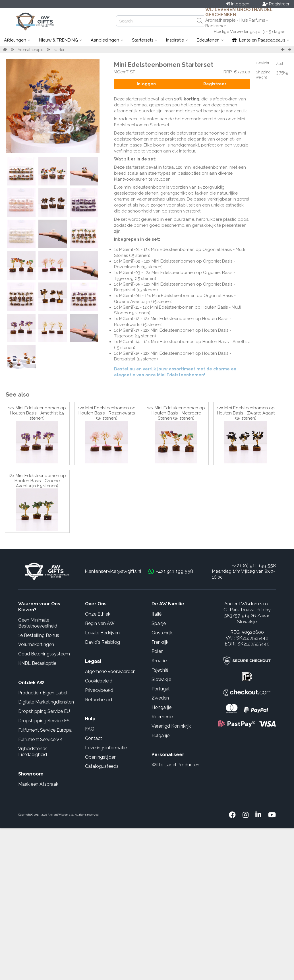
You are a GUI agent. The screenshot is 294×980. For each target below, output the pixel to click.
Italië (157, 614)
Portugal (161, 689)
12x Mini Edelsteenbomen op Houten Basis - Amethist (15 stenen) (37, 413)
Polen (158, 651)
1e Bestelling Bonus (39, 635)
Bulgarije (161, 735)
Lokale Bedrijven (102, 633)
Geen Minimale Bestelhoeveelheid (38, 623)
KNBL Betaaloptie (37, 663)
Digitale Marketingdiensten (46, 702)
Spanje (159, 623)
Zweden (160, 698)
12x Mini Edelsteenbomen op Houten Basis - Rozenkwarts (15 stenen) (107, 413)
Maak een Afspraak (38, 784)
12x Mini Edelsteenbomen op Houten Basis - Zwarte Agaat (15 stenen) (246, 413)
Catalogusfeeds (102, 766)
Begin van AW (100, 623)
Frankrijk (160, 642)
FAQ (90, 729)
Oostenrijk (162, 633)
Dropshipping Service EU (44, 711)
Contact (94, 738)
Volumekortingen (36, 644)
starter (59, 50)
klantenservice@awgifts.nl (113, 571)
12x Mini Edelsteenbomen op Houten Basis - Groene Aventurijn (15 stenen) (37, 481)
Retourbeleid (99, 700)
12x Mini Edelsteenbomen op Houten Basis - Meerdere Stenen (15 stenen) (176, 413)
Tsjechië (160, 670)
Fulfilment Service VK (40, 739)
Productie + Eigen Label (43, 693)
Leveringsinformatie (106, 748)
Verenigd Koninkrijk (171, 726)
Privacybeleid (99, 690)
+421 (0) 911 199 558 (254, 566)
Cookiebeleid (99, 681)
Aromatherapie (30, 50)
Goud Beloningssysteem (44, 654)
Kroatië (159, 661)
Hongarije (162, 707)
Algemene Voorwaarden (110, 671)
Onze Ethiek (98, 614)
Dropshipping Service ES (44, 721)
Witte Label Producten (175, 765)
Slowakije (161, 679)
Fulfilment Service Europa (45, 730)
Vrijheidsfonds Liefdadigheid (33, 752)
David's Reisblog (103, 642)
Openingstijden (101, 757)
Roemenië (162, 717)
